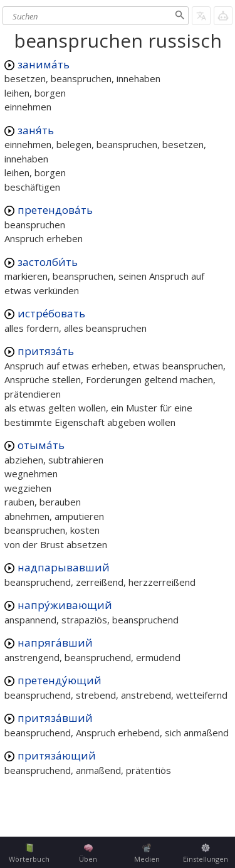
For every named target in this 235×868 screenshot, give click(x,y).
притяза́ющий (57, 755)
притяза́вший (55, 718)
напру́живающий (65, 605)
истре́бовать (51, 313)
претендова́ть (55, 210)
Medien (147, 854)
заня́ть (36, 130)
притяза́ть (46, 351)
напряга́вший (55, 643)
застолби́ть (48, 262)
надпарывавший (64, 567)
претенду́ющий (60, 680)
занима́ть (44, 64)
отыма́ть (41, 445)
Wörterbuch (29, 854)
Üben (88, 854)
